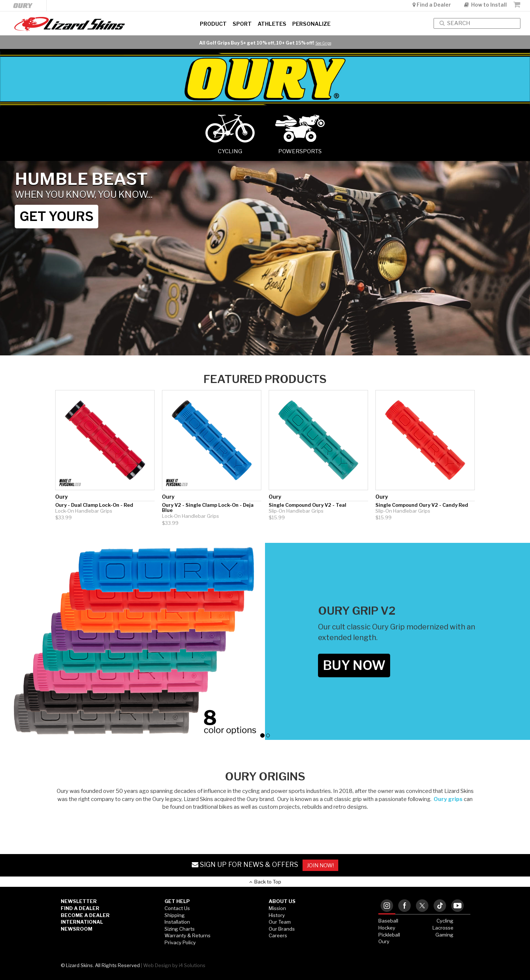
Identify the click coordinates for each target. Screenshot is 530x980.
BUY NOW (354, 665)
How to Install (485, 5)
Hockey (387, 928)
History (277, 915)
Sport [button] (242, 24)
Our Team (280, 922)
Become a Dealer (85, 915)
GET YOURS (56, 216)
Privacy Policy (180, 942)
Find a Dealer (432, 5)
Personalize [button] (311, 24)
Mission (277, 908)
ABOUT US (282, 901)
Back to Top (265, 882)
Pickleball (389, 935)
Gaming (444, 935)
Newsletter (79, 901)
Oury (384, 941)
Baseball (388, 921)
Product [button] (213, 24)
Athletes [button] (272, 24)
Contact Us (177, 908)
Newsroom (77, 929)
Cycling (445, 921)
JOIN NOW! (320, 865)
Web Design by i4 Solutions (174, 965)
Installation (177, 922)
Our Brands (282, 929)
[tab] (387, 906)
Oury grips (448, 799)
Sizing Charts (180, 929)
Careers (278, 935)
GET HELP (177, 901)
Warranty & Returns (188, 935)
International (82, 922)
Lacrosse (443, 928)
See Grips (323, 43)
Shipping (175, 915)
